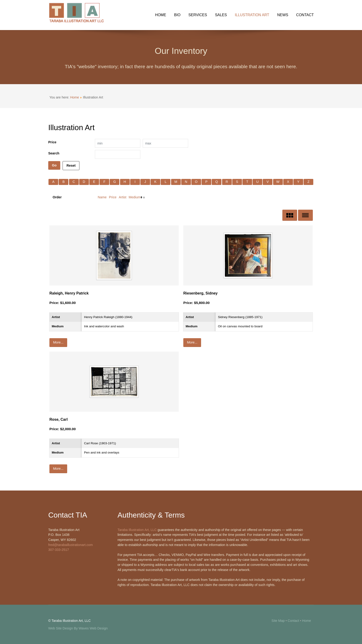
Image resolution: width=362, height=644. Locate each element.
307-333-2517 (59, 550)
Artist (123, 197)
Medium (134, 197)
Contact (293, 621)
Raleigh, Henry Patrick (69, 293)
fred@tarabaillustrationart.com (71, 545)
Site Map (278, 621)
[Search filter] (118, 154)
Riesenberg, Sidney (201, 293)
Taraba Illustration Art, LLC (137, 530)
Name (102, 197)
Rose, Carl (59, 419)
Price (113, 197)
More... (58, 342)
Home (75, 97)
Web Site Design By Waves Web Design (78, 628)
